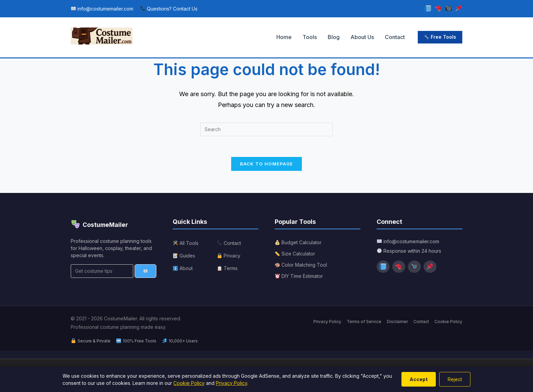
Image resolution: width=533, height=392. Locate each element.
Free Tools (440, 37)
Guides (184, 256)
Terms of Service (364, 322)
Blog (334, 37)
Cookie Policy (448, 322)
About (183, 268)
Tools (310, 37)
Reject (455, 379)
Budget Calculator (298, 242)
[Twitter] (438, 9)
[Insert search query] (266, 129)
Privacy (229, 256)
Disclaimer (397, 322)
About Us (362, 37)
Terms (227, 268)
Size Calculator (295, 254)
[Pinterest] (459, 9)
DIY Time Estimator (299, 276)
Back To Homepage (267, 164)
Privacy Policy (327, 322)
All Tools (186, 243)
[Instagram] (448, 9)
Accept (419, 379)
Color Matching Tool (301, 265)
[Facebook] (428, 9)
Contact (395, 37)
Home (284, 37)
